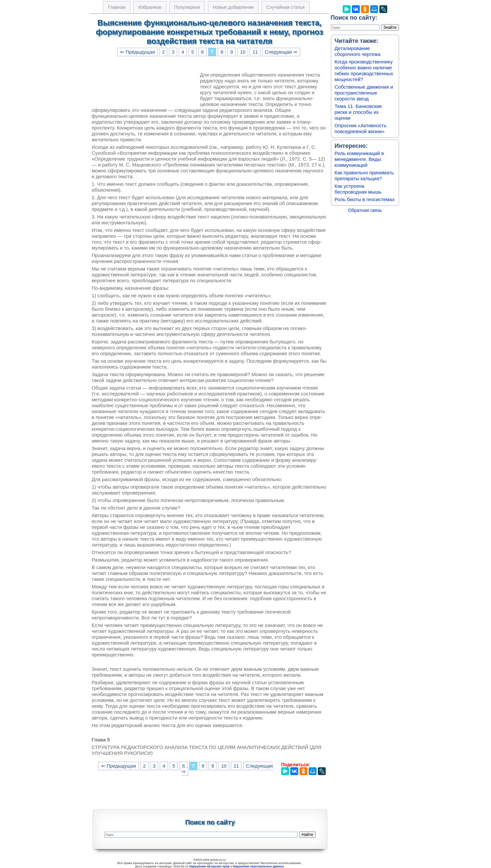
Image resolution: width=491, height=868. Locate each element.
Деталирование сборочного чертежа (357, 51)
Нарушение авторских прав (209, 866)
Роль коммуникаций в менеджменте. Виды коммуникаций (359, 159)
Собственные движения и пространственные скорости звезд (364, 93)
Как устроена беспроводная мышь (358, 189)
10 (243, 52)
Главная (117, 7)
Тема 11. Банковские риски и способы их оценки (358, 112)
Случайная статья (286, 7)
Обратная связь (365, 210)
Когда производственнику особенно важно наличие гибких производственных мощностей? (364, 70)
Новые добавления (233, 7)
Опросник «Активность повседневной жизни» (360, 128)
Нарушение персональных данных (259, 866)
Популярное (187, 7)
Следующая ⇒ (281, 52)
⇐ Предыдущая (138, 52)
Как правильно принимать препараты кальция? (364, 175)
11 (255, 52)
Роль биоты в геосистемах (364, 199)
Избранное (150, 7)
